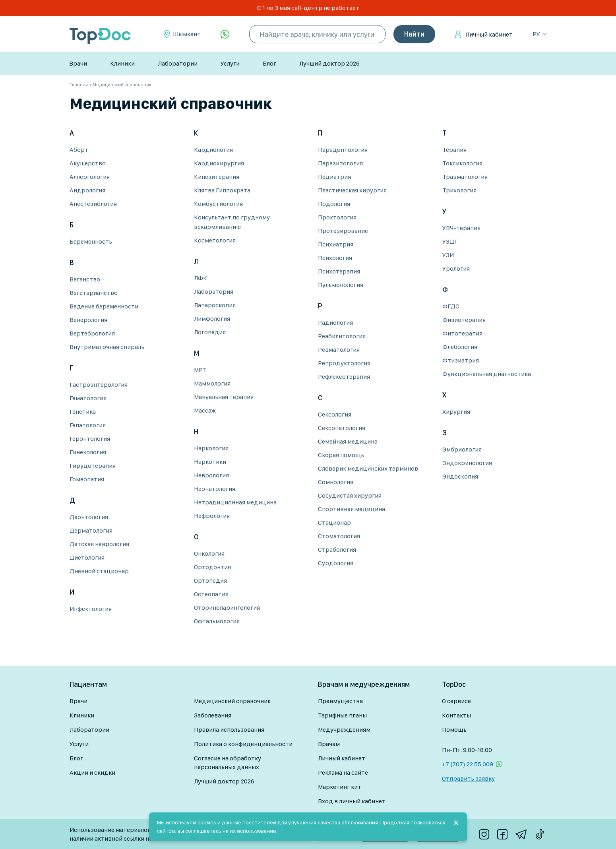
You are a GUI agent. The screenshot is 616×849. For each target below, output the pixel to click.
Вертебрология (92, 333)
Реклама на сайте (343, 772)
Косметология (215, 240)
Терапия (454, 150)
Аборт (79, 150)
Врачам (329, 744)
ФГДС (451, 306)
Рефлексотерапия (344, 377)
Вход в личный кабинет (352, 801)
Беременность (91, 241)
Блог (269, 63)
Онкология (209, 553)
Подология (334, 204)
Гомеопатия (87, 479)
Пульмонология (341, 285)
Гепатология (88, 425)
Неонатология (215, 489)
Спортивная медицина (352, 509)
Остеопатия (211, 594)
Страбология (337, 550)
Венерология (88, 320)
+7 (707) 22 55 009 (468, 764)
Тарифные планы (342, 715)
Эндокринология (467, 463)
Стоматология (339, 536)
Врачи (78, 63)
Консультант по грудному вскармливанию (232, 222)
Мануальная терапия (224, 397)
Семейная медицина (348, 441)
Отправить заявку (468, 778)
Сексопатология (342, 428)
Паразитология (340, 163)
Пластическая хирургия (352, 190)
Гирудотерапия (93, 466)
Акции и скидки (92, 772)
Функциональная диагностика (487, 374)
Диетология (87, 557)
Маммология (212, 383)
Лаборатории (178, 63)
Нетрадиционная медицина (235, 502)
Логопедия (210, 332)
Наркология (211, 448)
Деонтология (89, 517)
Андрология (87, 190)
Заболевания (213, 715)
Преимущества (340, 701)
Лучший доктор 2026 (329, 63)
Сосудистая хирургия (350, 495)
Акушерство (88, 163)
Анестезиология (93, 204)
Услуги (230, 63)
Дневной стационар (99, 571)
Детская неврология (99, 544)
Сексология (335, 414)
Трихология (459, 190)
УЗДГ (450, 241)
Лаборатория (214, 292)
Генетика (83, 412)
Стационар (334, 522)
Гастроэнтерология (99, 385)
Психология (335, 258)
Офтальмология (217, 621)
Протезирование (343, 231)
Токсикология (462, 163)
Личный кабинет (489, 34)
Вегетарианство (94, 293)
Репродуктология (344, 363)
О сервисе (456, 701)
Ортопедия (210, 581)
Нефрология (212, 516)
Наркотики (210, 462)
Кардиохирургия (219, 163)
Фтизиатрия (461, 360)
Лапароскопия (215, 305)
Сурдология (336, 563)
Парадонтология (343, 150)
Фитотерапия (462, 333)
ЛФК (200, 278)
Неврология (211, 475)
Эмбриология (462, 449)
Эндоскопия (460, 476)
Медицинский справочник (232, 701)
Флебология (460, 347)
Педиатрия (334, 177)
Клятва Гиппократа (222, 190)
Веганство (85, 279)
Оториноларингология (227, 608)
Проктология (337, 217)
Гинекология (88, 452)
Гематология (88, 398)
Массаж (205, 410)
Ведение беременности (104, 306)
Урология (456, 268)
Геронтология (90, 439)
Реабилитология (342, 336)
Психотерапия (339, 271)
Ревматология (339, 350)
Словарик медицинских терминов (368, 468)
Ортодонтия (212, 567)
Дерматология (91, 530)
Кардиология (213, 150)
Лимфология (212, 319)
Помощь (454, 730)
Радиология (335, 323)
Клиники (122, 63)
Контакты (456, 715)
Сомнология (336, 482)
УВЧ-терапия (461, 228)
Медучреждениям (344, 730)
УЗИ (448, 255)
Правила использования (229, 730)
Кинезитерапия (217, 177)
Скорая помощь (341, 455)
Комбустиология (218, 204)
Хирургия (456, 412)
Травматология (465, 177)
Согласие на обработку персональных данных (228, 763)
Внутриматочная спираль (107, 347)
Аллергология (90, 177)
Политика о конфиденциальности (243, 744)
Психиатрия (336, 244)
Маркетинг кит (340, 787)
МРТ (200, 370)
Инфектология (91, 609)
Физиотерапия (464, 320)
